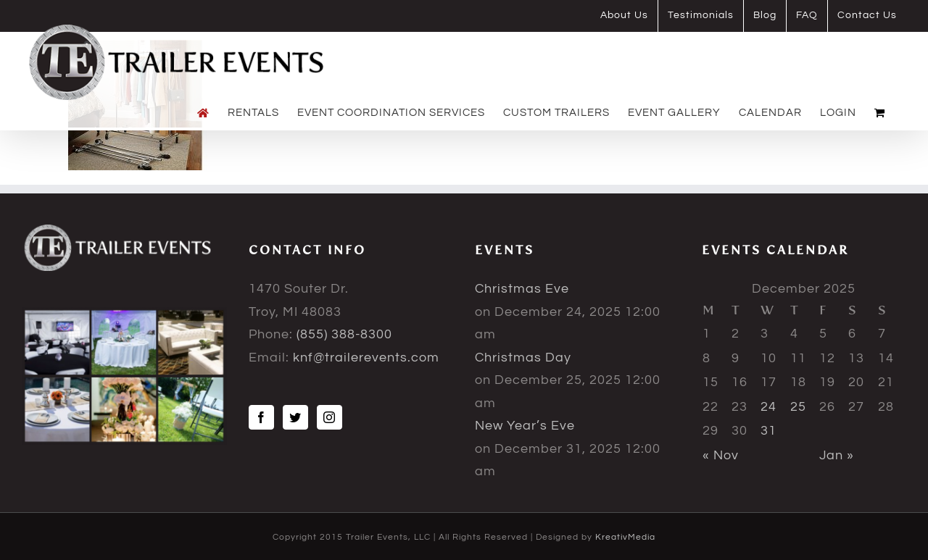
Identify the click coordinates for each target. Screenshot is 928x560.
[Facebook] (261, 417)
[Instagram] (330, 417)
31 (768, 431)
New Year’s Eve (525, 426)
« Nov (721, 455)
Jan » (837, 455)
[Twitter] (295, 417)
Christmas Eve (522, 289)
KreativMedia (625, 537)
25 (798, 407)
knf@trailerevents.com (366, 358)
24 (768, 407)
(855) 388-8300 (344, 334)
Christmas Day (523, 358)
